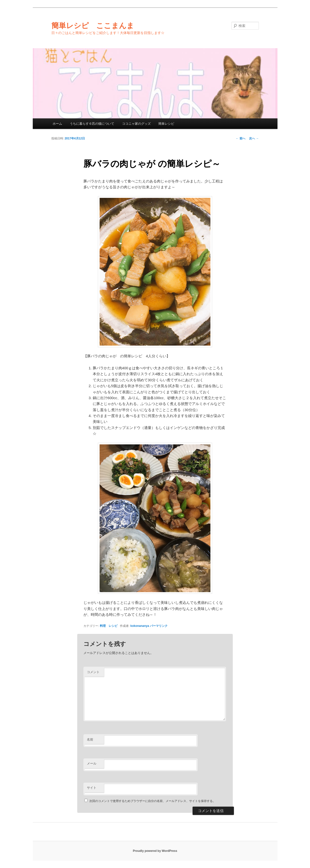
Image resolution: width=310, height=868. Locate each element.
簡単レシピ (166, 124)
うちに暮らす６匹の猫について (92, 124)
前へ (241, 138)
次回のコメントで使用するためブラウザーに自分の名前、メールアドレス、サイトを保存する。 (152, 801)
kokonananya (140, 626)
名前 (90, 739)
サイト (92, 788)
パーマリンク (159, 626)
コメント (93, 672)
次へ (254, 138)
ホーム (57, 124)
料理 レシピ (109, 626)
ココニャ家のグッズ (136, 124)
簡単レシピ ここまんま (93, 26)
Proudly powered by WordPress (155, 851)
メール (92, 763)
